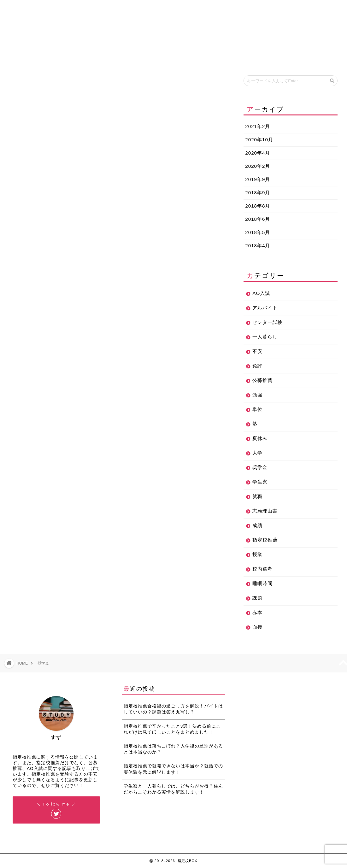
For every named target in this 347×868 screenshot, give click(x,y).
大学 (257, 453)
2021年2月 (258, 126)
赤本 (257, 612)
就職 (257, 496)
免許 (257, 366)
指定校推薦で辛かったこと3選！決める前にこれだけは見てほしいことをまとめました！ (172, 729)
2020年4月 (258, 153)
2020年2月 (258, 166)
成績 (257, 525)
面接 (257, 627)
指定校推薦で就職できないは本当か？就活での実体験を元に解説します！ (173, 769)
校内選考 (262, 569)
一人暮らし (265, 337)
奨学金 (260, 467)
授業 (257, 554)
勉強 (257, 395)
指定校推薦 (265, 540)
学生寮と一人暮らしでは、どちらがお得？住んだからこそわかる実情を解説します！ (173, 789)
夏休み (260, 438)
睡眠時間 (262, 583)
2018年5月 (258, 232)
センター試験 (268, 322)
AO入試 (261, 293)
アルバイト (265, 308)
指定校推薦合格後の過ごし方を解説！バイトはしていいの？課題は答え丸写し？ (173, 709)
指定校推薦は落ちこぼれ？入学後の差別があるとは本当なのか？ (173, 749)
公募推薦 (262, 380)
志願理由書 (265, 511)
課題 (257, 598)
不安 (257, 351)
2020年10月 (259, 140)
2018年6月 (258, 219)
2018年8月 (258, 206)
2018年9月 (258, 193)
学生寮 (260, 482)
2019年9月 (258, 179)
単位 (257, 409)
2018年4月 (258, 246)
